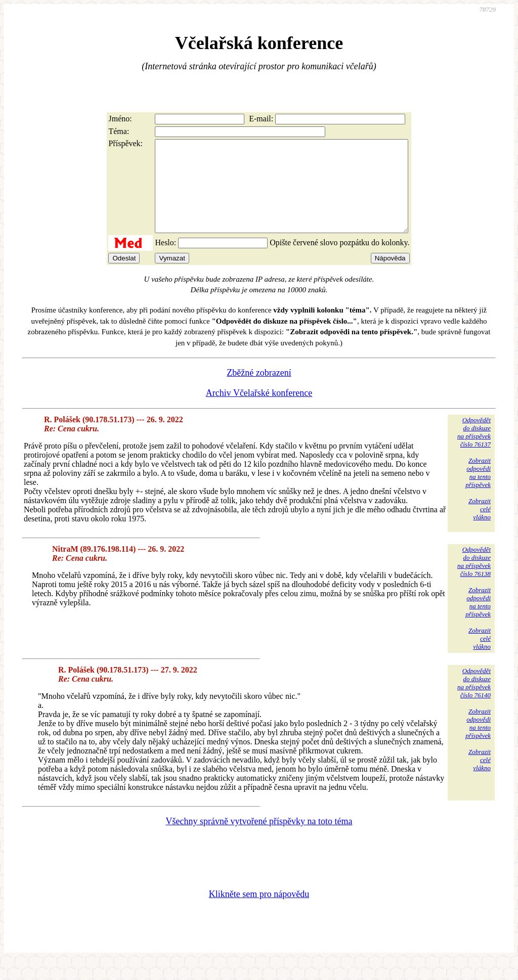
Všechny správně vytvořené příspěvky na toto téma (259, 839)
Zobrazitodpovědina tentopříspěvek (478, 491)
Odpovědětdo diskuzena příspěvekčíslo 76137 (474, 450)
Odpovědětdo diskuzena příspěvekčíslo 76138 (474, 580)
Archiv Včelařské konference (259, 411)
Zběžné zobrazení (259, 391)
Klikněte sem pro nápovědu (259, 912)
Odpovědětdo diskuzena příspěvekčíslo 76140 (474, 701)
